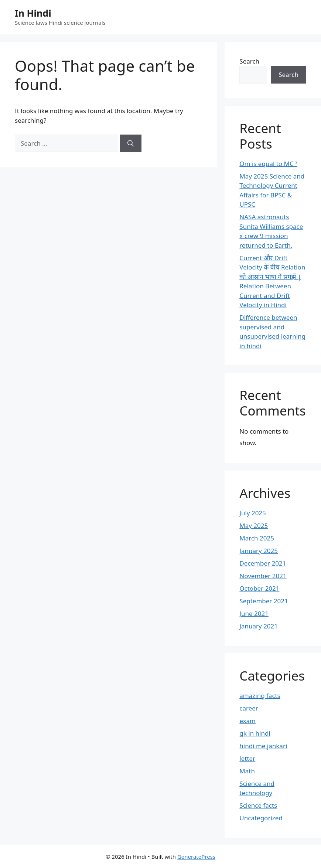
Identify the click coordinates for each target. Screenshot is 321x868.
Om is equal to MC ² (268, 164)
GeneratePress (196, 857)
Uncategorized (261, 818)
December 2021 (263, 563)
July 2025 (253, 513)
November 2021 (263, 576)
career (249, 708)
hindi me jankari (263, 746)
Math (247, 771)
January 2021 (259, 626)
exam (247, 721)
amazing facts (260, 696)
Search (249, 61)
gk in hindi (255, 733)
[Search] (131, 143)
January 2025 (259, 551)
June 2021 (254, 613)
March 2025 (257, 538)
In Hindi (33, 13)
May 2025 (254, 525)
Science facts (258, 805)
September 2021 (264, 601)
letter (247, 758)
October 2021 (259, 588)
